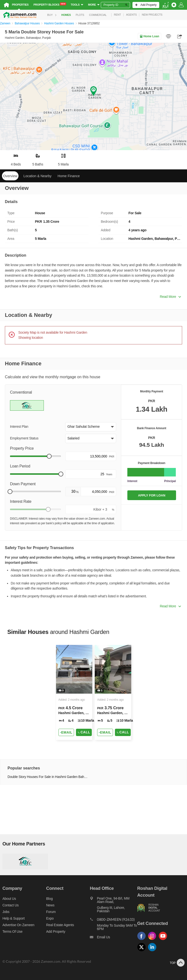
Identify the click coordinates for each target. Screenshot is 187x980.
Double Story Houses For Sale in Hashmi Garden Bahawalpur (48, 777)
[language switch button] (165, 5)
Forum (51, 912)
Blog (50, 899)
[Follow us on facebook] (143, 940)
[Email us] (113, 938)
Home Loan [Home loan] (149, 36)
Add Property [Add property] (56, 931)
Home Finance (69, 176)
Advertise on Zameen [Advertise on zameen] (18, 925)
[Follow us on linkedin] (153, 951)
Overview (10, 176)
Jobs (6, 912)
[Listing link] (74, 692)
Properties (20, 5)
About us (9, 899)
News (50, 905)
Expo (50, 918)
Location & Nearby (37, 176)
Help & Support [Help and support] (14, 918)
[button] (91, 427)
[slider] (49, 456)
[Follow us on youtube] (164, 940)
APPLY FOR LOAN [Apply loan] (152, 495)
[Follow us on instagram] (153, 940)
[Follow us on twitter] (143, 951)
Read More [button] (170, 297)
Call (84, 732)
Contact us (11, 905)
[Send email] (66, 732)
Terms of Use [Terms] (12, 931)
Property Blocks (50, 4)
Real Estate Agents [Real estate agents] (60, 925)
